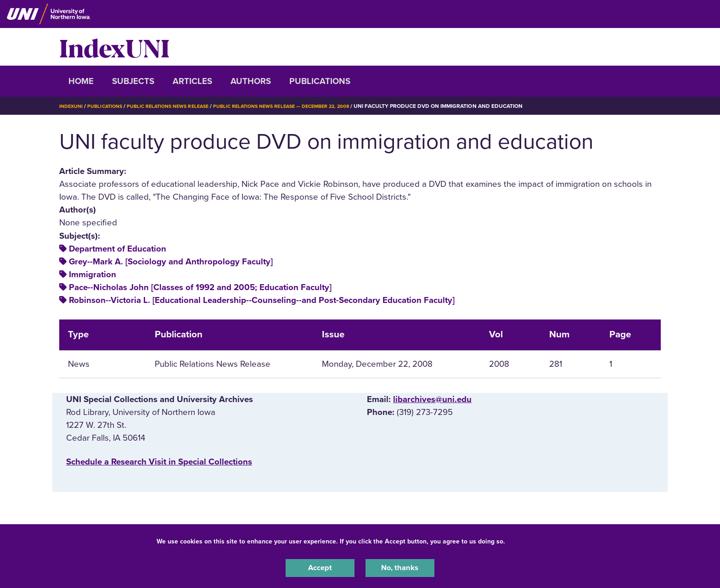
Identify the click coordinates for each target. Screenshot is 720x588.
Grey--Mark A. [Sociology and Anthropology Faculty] (171, 262)
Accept (320, 567)
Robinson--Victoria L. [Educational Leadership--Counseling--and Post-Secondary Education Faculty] (262, 300)
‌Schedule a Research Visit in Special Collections (159, 462)
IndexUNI (114, 47)
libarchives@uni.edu (432, 399)
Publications (320, 81)
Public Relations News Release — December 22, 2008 (304, 106)
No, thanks (400, 567)
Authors (251, 81)
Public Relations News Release (179, 106)
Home (81, 81)
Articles (192, 81)
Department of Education (118, 249)
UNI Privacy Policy (536, 539)
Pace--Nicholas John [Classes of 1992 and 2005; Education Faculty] (200, 287)
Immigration (93, 274)
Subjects (133, 81)
